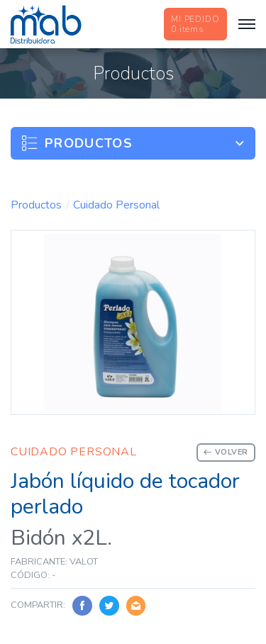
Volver (226, 452)
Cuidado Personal (116, 205)
